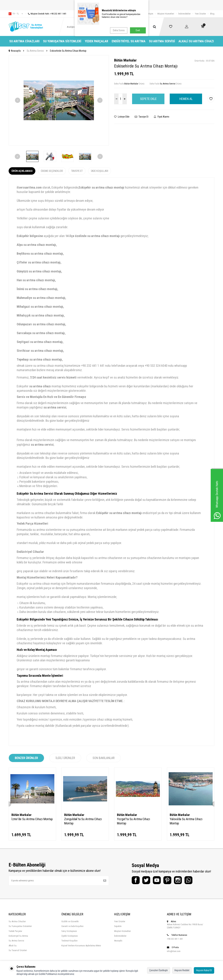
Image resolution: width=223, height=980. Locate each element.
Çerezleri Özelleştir (159, 970)
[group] (59, 100)
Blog (212, 14)
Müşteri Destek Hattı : (46, 14)
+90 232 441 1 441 (175, 939)
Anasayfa (15, 51)
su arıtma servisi (55, 407)
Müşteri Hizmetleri (166, 14)
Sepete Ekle (148, 99)
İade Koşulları (100, 171)
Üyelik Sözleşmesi (70, 936)
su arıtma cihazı (40, 386)
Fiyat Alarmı (161, 117)
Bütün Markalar (125, 60)
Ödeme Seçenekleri (52, 171)
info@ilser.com (174, 951)
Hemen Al (186, 99)
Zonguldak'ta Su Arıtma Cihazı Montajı (83, 821)
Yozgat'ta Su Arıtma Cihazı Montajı (133, 821)
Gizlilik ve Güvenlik (70, 921)
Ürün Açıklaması (22, 171)
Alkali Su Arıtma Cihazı (196, 41)
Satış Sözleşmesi (69, 931)
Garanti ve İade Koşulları (72, 926)
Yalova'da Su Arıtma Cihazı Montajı (186, 821)
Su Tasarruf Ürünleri (18, 950)
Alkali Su (13, 946)
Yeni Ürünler (200, 14)
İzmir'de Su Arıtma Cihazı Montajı (32, 819)
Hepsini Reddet (182, 970)
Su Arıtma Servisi (162, 41)
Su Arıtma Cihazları (24, 41)
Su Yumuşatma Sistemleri (62, 41)
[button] (18, 100)
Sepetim (118, 926)
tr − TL (16, 14)
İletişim (150, 14)
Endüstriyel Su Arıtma (129, 41)
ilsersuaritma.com (29, 188)
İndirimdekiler (184, 14)
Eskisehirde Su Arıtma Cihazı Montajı (68, 51)
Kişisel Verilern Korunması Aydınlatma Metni (81, 946)
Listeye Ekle (122, 117)
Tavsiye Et (142, 117)
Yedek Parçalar (96, 41)
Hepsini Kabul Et (204, 970)
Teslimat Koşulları (69, 941)
